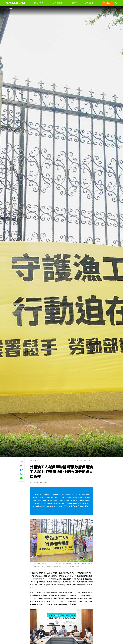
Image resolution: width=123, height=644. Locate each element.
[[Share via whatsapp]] (21, 474)
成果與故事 (89, 3)
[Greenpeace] (16, 5)
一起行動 (74, 3)
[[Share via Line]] (21, 478)
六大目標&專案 (57, 3)
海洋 (36, 461)
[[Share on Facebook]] (21, 470)
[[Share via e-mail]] (21, 466)
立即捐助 (107, 3)
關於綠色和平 (38, 3)
